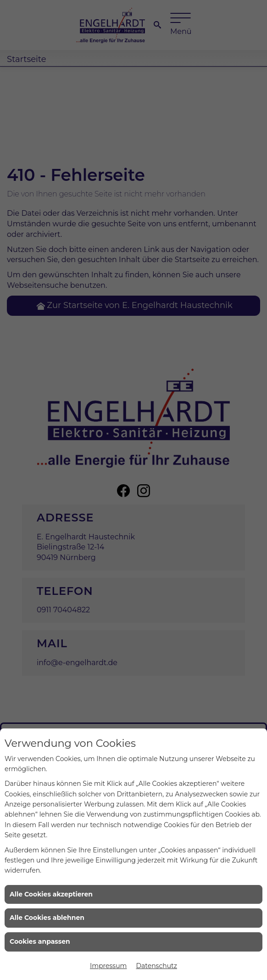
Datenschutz (156, 966)
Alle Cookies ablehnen (47, 918)
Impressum (108, 966)
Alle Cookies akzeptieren (51, 894)
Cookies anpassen (40, 941)
